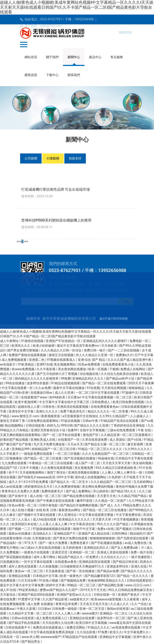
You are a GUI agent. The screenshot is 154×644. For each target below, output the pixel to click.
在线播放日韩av (42, 393)
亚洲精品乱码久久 (97, 548)
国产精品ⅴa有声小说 (121, 378)
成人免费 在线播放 (41, 604)
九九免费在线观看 (14, 463)
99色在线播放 (15, 383)
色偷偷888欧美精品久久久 (107, 580)
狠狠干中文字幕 (84, 529)
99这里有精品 (28, 590)
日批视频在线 (10, 562)
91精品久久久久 (99, 627)
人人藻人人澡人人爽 (54, 524)
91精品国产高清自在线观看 (120, 421)
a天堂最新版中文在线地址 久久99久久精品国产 (95, 416)
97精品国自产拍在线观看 (80, 637)
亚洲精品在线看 (20, 576)
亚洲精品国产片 (65, 533)
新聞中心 (74, 57)
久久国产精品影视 (55, 599)
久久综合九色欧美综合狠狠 (120, 374)
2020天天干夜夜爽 (141, 383)
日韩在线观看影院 (140, 580)
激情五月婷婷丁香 (13, 421)
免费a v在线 (106, 529)
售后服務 (117, 57)
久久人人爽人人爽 (68, 613)
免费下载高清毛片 (73, 411)
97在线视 (93, 388)
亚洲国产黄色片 (129, 595)
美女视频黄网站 (65, 364)
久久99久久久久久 (138, 449)
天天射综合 (8, 595)
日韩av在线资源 (23, 618)
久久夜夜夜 (132, 599)
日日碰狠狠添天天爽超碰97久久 (83, 566)
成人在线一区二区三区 (46, 496)
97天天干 (31, 543)
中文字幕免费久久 (137, 632)
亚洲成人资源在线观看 (113, 552)
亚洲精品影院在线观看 (95, 562)
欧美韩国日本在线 (24, 524)
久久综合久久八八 (114, 557)
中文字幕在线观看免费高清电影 (53, 632)
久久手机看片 (10, 454)
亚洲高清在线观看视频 (73, 407)
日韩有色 (49, 407)
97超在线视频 (71, 421)
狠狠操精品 (137, 388)
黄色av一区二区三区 (29, 571)
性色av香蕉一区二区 (23, 505)
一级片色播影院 (140, 557)
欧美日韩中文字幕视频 (92, 623)
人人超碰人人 (140, 416)
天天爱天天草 (102, 519)
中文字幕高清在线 (82, 524)
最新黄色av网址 (70, 510)
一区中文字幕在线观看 (37, 562)
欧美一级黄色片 (71, 576)
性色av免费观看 (90, 364)
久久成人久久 (120, 604)
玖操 (27, 538)
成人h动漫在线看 (45, 519)
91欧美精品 (26, 364)
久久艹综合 (139, 604)
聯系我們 (74, 75)
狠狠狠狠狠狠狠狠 (103, 538)
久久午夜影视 (46, 369)
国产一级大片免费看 (54, 543)
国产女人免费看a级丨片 (128, 548)
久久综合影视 (86, 632)
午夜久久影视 (26, 609)
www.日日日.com (138, 585)
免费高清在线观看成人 (49, 627)
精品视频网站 (14, 425)
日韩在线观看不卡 (18, 627)
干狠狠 (114, 369)
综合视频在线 (90, 374)
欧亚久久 (116, 632)
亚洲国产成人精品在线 (94, 533)
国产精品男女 (31, 642)
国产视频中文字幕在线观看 (37, 515)
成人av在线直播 (11, 487)
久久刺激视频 (49, 566)
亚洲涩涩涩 (60, 552)
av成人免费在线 (136, 543)
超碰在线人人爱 (29, 407)
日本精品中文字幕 (46, 576)
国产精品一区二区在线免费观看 (104, 383)
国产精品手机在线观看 (24, 623)
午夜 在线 (145, 430)
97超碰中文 (130, 393)
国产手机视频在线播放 (107, 543)
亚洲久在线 (139, 566)
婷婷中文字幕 (56, 585)
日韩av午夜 (91, 421)
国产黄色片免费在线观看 (71, 538)
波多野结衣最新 (38, 383)
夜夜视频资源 (51, 416)
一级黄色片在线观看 (35, 552)
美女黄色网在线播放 (72, 369)
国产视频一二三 (20, 529)
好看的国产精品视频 (14, 440)
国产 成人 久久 (111, 505)
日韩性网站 (120, 533)
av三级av (27, 548)
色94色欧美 (58, 397)
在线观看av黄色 (66, 562)
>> (26, 491)
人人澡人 (24, 519)
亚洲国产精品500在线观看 (37, 595)
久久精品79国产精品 (133, 496)
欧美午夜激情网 (26, 402)
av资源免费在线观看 (127, 627)
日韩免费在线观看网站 (43, 421)
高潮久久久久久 (47, 411)
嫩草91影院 (85, 501)
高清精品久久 (43, 533)
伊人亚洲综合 (68, 515)
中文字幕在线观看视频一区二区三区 (107, 397)
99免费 (66, 378)
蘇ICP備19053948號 (114, 352)
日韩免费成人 (101, 402)
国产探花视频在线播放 (16, 557)
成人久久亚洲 (64, 393)
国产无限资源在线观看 (133, 538)
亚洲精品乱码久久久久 (88, 378)
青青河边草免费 (67, 604)
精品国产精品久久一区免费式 (79, 557)
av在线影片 (8, 364)
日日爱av (74, 397)
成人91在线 (8, 590)
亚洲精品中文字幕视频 (115, 637)
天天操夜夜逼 (55, 571)
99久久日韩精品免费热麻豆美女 (131, 590)
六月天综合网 (28, 580)
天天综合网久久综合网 (58, 623)
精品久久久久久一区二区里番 (108, 411)
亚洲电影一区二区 (82, 552)
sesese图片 (90, 613)
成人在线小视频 (23, 510)
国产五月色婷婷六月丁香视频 (57, 374)
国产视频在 (124, 529)
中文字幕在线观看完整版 (96, 515)
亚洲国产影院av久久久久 (74, 595)
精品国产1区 (9, 468)
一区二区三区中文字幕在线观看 (98, 393)
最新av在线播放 (20, 533)
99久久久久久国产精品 (113, 524)
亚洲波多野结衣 (118, 566)
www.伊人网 (30, 637)
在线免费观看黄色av (105, 407)
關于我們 (52, 57)
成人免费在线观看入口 (52, 618)
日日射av (44, 609)
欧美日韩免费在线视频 (129, 402)
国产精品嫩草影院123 (100, 576)
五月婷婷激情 (72, 548)
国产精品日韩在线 (126, 562)
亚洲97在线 (44, 364)
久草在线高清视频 (48, 548)
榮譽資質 (31, 75)
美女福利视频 (142, 463)
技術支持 (75, 158)
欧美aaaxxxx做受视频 (107, 599)
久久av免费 (43, 388)
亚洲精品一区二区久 (114, 613)
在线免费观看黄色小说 (118, 364)
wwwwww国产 (51, 637)
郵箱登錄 (125, 32)
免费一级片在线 (142, 552)
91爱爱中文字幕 (29, 599)
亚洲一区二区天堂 (92, 609)
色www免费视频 (23, 369)
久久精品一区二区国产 (111, 501)
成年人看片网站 (45, 557)
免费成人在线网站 (133, 369)
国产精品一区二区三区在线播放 (105, 510)
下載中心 (52, 75)
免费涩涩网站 (76, 627)
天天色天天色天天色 (94, 604)
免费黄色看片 (80, 543)
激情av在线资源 (118, 609)
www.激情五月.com (26, 416)
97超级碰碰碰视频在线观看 (52, 529)
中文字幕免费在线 (129, 515)
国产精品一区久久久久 (133, 576)
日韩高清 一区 (10, 637)
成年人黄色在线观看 (23, 566)
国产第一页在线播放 (81, 571)
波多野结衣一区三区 (111, 618)
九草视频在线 (42, 538)
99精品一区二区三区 (82, 585)
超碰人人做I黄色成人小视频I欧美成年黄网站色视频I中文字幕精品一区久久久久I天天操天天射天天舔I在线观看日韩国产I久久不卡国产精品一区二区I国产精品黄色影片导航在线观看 (77, 7)
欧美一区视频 (98, 369)
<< (18, 491)
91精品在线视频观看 (66, 383)
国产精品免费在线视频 (79, 496)
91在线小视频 (49, 580)
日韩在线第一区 (105, 595)
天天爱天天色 (107, 496)
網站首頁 (31, 57)
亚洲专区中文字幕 (21, 411)
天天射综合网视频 (114, 388)
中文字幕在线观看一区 (18, 388)
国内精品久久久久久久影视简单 (37, 378)
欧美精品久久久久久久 (75, 519)
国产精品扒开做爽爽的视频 (79, 505)
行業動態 (53, 158)
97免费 (103, 632)
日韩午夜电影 (49, 505)
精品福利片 (138, 533)
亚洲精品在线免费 (82, 618)
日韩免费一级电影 (65, 609)
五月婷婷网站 (143, 482)
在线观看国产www (34, 397)
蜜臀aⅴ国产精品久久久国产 (59, 590)
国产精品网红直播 (111, 585)
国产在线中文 (18, 496)
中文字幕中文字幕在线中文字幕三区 (64, 402)
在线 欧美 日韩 (46, 510)
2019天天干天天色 (93, 590)
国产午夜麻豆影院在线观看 (56, 501)
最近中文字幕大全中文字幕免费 (22, 585)
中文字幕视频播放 (126, 519)
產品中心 (95, 57)
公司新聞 (31, 158)
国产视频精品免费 (73, 580)
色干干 (13, 472)
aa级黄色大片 (80, 599)
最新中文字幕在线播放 (69, 388)
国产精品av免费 (108, 571)
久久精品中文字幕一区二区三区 (31, 613)
